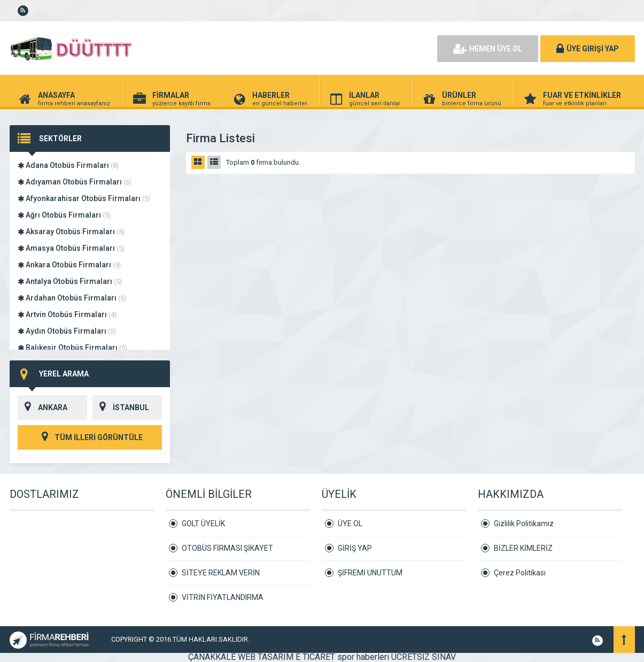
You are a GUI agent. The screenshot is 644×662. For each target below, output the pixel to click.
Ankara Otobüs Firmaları (69, 265)
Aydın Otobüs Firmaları (67, 331)
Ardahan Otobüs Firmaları (72, 298)
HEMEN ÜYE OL (488, 49)
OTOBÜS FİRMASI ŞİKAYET (227, 548)
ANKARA (42, 407)
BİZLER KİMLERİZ (523, 548)
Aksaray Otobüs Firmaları (71, 232)
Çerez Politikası (520, 573)
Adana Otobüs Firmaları (68, 165)
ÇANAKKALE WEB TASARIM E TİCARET (262, 657)
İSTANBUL (121, 407)
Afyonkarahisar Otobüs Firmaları (84, 198)
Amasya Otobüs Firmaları (71, 248)
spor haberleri (363, 657)
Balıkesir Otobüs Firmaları (72, 348)
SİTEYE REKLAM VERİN (221, 573)
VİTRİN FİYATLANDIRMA (223, 597)
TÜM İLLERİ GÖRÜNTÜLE (90, 437)
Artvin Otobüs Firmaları (67, 314)
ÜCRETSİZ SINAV (424, 657)
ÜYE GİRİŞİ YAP (588, 49)
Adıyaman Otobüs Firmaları (75, 182)
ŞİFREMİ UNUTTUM (370, 573)
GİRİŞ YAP (355, 548)
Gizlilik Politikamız (524, 524)
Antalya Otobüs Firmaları (70, 281)
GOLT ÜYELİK (203, 524)
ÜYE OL (350, 524)
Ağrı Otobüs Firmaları (64, 215)
